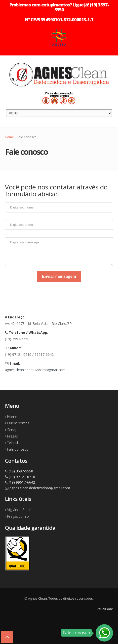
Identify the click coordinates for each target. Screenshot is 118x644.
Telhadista (14, 443)
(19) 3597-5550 (21, 471)
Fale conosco (17, 449)
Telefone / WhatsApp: (27, 332)
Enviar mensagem (59, 276)
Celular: (13, 348)
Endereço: (15, 317)
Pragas (11, 436)
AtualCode (105, 609)
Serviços (13, 430)
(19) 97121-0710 (22, 477)
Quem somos (17, 423)
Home (9, 137)
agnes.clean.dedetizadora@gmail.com (35, 370)
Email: (13, 363)
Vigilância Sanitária (21, 510)
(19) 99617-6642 (22, 482)
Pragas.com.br (18, 516)
